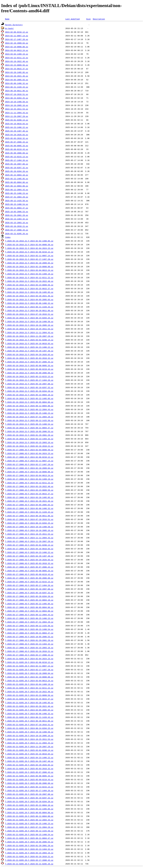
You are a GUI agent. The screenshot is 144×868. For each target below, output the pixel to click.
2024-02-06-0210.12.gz (17, 32)
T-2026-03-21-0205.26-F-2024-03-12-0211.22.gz (29, 688)
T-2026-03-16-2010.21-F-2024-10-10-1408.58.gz (29, 321)
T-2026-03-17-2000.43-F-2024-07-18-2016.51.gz (29, 519)
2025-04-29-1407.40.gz (17, 131)
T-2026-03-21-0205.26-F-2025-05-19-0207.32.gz (29, 798)
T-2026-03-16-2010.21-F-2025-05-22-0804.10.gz (29, 395)
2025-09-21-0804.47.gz (17, 208)
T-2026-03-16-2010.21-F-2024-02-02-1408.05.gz (29, 241)
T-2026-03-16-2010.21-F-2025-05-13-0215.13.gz (29, 376)
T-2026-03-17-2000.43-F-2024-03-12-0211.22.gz (29, 483)
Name (7, 19)
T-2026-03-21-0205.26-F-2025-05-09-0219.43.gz (29, 779)
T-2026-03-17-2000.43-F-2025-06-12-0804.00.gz (29, 611)
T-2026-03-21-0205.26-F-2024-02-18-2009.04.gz (29, 673)
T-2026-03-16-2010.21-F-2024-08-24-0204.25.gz (29, 318)
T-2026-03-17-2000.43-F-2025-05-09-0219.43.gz (29, 574)
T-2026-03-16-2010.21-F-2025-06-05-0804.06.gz (29, 402)
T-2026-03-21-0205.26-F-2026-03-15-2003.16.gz (29, 853)
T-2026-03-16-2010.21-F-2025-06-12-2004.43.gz (29, 409)
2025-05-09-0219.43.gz (17, 149)
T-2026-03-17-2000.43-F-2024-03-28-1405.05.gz (29, 497)
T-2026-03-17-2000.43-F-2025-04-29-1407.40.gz (29, 556)
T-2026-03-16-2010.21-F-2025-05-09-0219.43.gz (29, 369)
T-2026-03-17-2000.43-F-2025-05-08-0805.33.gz (29, 571)
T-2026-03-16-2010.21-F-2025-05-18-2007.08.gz (29, 384)
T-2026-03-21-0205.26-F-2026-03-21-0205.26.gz (29, 864)
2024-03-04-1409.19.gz (17, 54)
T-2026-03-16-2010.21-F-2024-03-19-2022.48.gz (29, 281)
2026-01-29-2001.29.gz (17, 215)
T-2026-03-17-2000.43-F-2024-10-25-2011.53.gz (29, 534)
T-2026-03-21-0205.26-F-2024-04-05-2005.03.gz (29, 710)
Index (8, 237)
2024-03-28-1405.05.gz (17, 72)
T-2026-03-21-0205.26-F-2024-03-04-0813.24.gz (29, 681)
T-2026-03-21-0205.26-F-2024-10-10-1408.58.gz (29, 732)
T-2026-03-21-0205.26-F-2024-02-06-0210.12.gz (29, 662)
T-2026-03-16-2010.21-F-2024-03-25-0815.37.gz (29, 288)
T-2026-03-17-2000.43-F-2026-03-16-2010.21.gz (29, 651)
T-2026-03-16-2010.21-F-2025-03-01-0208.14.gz (29, 340)
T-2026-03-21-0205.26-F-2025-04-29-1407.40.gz (29, 761)
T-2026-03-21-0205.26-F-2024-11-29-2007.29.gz (29, 747)
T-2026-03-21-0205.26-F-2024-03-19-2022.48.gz (29, 692)
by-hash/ (9, 28)
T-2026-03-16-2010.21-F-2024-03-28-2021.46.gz (29, 296)
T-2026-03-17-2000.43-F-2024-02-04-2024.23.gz (29, 453)
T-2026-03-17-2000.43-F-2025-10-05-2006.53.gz (29, 637)
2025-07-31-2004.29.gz (17, 197)
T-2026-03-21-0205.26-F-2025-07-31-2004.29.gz (29, 827)
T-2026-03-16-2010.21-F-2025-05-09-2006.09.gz (29, 373)
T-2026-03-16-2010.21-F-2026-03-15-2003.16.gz (29, 442)
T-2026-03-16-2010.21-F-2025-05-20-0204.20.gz (29, 391)
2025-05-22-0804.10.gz (17, 175)
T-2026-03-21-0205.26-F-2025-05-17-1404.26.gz (29, 790)
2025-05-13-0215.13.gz (17, 157)
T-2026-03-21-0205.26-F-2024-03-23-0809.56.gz (29, 695)
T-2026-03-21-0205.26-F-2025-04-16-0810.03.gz (29, 754)
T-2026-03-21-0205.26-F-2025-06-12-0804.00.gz (29, 816)
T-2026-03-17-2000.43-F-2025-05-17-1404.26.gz (29, 585)
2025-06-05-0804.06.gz (17, 182)
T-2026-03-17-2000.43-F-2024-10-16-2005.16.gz (29, 530)
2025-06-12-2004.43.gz (17, 190)
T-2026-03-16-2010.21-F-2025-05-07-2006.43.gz (29, 362)
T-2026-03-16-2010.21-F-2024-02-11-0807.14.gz (29, 256)
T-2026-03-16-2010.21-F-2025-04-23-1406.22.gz (29, 347)
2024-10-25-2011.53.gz (17, 109)
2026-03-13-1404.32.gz (17, 219)
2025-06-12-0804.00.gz (17, 186)
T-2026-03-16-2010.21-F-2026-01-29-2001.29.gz (29, 435)
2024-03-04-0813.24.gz (17, 50)
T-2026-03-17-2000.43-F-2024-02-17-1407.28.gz (29, 464)
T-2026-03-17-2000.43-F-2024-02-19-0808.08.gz (29, 472)
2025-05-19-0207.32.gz (17, 168)
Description (99, 19)
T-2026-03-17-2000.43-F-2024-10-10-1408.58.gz (29, 527)
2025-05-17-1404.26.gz (17, 160)
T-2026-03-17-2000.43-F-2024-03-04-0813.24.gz (29, 475)
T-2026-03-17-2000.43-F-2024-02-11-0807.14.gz (29, 461)
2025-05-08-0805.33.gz (17, 146)
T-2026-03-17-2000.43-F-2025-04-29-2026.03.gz (29, 560)
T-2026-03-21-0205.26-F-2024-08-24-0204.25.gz (29, 728)
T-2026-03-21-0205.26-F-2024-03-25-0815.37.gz (29, 699)
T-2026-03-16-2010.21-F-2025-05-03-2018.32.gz (29, 358)
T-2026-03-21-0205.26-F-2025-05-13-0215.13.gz (29, 787)
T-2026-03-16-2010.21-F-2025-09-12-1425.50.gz (29, 420)
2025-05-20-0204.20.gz (17, 171)
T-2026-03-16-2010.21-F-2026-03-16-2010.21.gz (29, 446)
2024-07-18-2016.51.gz (17, 94)
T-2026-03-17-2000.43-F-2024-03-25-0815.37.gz (29, 494)
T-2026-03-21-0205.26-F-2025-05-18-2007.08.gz (29, 794)
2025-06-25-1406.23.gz (17, 193)
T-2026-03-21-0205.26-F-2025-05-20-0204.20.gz (29, 801)
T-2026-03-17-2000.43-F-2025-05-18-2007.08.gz (29, 589)
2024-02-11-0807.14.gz (17, 36)
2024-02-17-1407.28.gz (17, 39)
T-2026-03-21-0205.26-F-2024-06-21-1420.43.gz (29, 717)
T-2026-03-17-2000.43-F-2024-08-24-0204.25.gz (29, 523)
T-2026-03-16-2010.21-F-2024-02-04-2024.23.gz (29, 248)
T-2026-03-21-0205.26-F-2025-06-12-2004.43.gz (29, 820)
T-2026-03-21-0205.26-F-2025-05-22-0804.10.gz (29, 805)
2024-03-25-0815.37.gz (17, 69)
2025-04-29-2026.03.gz (17, 135)
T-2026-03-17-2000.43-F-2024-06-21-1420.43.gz (29, 512)
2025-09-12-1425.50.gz (17, 201)
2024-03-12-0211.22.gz (17, 58)
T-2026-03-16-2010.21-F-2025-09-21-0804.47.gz (29, 428)
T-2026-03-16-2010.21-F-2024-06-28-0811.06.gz (29, 310)
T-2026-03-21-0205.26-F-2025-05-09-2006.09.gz (29, 783)
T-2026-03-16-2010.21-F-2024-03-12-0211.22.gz (29, 277)
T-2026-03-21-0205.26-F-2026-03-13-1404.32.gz (29, 849)
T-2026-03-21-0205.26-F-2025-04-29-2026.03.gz (29, 765)
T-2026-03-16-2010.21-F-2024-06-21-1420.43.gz (29, 307)
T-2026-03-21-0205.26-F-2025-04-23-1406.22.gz (29, 758)
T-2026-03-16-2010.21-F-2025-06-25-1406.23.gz (29, 413)
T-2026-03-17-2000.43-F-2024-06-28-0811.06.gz (29, 516)
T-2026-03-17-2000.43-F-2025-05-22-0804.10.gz (29, 600)
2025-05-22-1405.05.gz (17, 179)
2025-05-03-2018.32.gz (17, 138)
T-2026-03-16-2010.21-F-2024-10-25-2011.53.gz (29, 329)
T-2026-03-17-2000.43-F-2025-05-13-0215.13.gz (29, 582)
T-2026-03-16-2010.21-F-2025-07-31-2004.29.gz (29, 417)
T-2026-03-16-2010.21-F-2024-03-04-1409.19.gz (29, 274)
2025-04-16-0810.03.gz (17, 124)
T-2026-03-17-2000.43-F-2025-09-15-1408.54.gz (29, 629)
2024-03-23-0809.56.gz (17, 65)
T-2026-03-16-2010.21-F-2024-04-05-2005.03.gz (29, 299)
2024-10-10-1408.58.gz (17, 102)
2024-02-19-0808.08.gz (17, 47)
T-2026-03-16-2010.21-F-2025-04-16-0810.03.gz (29, 343)
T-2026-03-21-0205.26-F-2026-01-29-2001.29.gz (29, 845)
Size (88, 19)
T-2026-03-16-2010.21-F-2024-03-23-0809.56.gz (29, 285)
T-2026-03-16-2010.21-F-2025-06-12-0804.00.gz (29, 406)
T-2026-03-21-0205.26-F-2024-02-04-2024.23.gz (29, 659)
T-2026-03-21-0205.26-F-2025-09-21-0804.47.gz (29, 838)
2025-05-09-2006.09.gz (17, 153)
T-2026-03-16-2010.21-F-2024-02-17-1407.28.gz (29, 259)
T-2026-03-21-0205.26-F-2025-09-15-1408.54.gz (29, 834)
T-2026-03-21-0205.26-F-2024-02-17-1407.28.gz (29, 670)
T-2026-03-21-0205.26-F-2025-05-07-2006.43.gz (29, 772)
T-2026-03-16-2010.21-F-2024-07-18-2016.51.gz (29, 314)
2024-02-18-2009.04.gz (17, 43)
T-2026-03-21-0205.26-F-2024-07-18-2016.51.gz (29, 725)
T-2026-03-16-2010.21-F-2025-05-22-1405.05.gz (29, 398)
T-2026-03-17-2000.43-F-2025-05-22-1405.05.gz (29, 604)
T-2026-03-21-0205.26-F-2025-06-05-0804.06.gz (29, 812)
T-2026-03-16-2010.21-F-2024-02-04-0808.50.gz (29, 245)
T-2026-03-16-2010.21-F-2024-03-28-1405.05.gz (29, 292)
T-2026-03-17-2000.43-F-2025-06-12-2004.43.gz (29, 615)
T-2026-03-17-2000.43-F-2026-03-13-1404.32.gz (29, 644)
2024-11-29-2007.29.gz (17, 116)
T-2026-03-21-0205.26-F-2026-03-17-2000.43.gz (29, 860)
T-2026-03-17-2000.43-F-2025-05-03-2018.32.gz (29, 563)
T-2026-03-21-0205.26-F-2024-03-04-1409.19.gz (29, 684)
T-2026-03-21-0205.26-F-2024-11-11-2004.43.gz (29, 743)
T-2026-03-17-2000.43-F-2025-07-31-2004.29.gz (29, 622)
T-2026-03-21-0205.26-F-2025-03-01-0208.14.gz (29, 750)
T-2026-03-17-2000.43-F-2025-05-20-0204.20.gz (29, 596)
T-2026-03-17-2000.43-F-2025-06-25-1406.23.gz (29, 618)
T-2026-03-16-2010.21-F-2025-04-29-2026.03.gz (29, 354)
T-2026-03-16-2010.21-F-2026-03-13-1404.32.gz (29, 439)
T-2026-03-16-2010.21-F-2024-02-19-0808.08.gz (29, 267)
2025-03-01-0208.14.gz (17, 120)
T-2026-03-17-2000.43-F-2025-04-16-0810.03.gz (29, 549)
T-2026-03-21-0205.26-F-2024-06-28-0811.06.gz (29, 721)
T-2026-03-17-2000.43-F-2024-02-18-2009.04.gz (29, 468)
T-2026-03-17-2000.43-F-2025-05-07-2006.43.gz (29, 567)
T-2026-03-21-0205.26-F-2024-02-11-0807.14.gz (29, 666)
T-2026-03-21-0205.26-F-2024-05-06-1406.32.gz (29, 714)
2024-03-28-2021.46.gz (17, 76)
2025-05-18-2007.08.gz (17, 164)
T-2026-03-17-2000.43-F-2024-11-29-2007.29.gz (29, 541)
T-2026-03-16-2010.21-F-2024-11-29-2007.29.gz (29, 336)
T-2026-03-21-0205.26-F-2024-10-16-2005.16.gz (29, 736)
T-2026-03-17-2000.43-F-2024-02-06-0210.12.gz (29, 457)
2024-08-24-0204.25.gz (17, 98)
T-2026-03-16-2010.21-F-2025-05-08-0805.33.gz (29, 365)
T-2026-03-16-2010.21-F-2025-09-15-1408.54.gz (29, 424)
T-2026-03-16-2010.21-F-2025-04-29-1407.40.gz (29, 351)
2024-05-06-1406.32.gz (17, 83)
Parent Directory (14, 25)
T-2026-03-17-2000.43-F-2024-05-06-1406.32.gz (29, 508)
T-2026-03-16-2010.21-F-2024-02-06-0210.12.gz (29, 252)
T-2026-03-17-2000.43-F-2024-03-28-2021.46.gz (29, 501)
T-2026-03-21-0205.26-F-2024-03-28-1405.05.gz (29, 703)
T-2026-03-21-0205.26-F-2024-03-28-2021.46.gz (29, 706)
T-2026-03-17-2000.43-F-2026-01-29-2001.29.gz (29, 640)
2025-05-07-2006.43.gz (17, 142)
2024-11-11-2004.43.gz (17, 113)
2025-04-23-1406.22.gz (17, 127)
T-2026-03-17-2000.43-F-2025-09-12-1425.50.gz (29, 626)
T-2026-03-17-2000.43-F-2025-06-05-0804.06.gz (29, 607)
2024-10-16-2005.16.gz (17, 105)
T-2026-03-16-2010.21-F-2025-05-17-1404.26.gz (29, 380)
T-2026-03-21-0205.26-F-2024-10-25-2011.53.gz (29, 739)
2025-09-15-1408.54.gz (17, 204)
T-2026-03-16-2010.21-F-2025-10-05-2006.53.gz (29, 431)
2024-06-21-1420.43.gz (17, 87)
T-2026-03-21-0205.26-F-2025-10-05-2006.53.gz (29, 842)
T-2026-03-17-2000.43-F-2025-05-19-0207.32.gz (29, 593)
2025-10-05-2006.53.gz (17, 212)
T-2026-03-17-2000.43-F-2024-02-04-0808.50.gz (29, 450)
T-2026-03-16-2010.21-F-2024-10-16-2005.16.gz (29, 325)
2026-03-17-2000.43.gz (17, 230)
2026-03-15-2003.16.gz (17, 223)
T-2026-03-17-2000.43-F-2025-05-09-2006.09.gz (29, 578)
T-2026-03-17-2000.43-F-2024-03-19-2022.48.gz (29, 486)
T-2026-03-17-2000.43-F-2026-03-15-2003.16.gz (29, 648)
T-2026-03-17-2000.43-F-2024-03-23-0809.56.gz (29, 490)
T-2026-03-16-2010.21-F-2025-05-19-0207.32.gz (29, 387)
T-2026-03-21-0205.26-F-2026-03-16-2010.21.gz (29, 856)
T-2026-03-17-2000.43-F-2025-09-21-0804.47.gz (29, 633)
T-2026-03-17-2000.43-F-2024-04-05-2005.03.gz (29, 505)
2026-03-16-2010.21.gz (17, 226)
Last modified (72, 19)
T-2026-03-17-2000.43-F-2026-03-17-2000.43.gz (29, 655)
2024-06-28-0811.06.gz (17, 91)
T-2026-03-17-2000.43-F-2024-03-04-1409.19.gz (29, 479)
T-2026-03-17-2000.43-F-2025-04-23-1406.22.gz (29, 552)
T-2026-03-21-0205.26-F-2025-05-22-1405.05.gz (29, 809)
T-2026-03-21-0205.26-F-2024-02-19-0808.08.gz (29, 677)
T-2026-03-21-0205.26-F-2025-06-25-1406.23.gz (29, 823)
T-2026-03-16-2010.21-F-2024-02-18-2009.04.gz (29, 263)
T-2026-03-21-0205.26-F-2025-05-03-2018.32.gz (29, 769)
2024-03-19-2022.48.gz (17, 61)
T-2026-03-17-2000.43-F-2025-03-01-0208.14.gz (29, 545)
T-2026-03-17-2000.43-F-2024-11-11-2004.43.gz (29, 538)
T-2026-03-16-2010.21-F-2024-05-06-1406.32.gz (29, 303)
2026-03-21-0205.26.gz (17, 234)
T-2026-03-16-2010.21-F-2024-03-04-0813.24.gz (29, 270)
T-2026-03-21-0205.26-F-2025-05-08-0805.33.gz (29, 776)
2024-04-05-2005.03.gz (17, 80)
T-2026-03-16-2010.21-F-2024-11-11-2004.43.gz (29, 332)
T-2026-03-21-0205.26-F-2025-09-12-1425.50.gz (29, 831)
